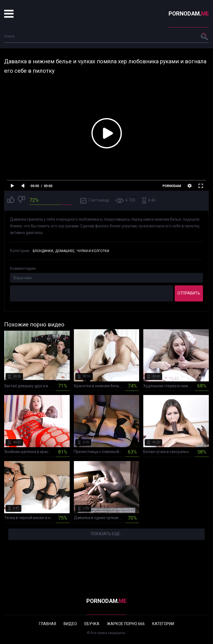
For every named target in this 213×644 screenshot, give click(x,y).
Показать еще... (107, 534)
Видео (70, 624)
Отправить (189, 293)
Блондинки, (43, 251)
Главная (47, 624)
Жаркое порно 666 (126, 624)
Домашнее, (65, 251)
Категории (163, 624)
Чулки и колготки (93, 251)
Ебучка (92, 624)
